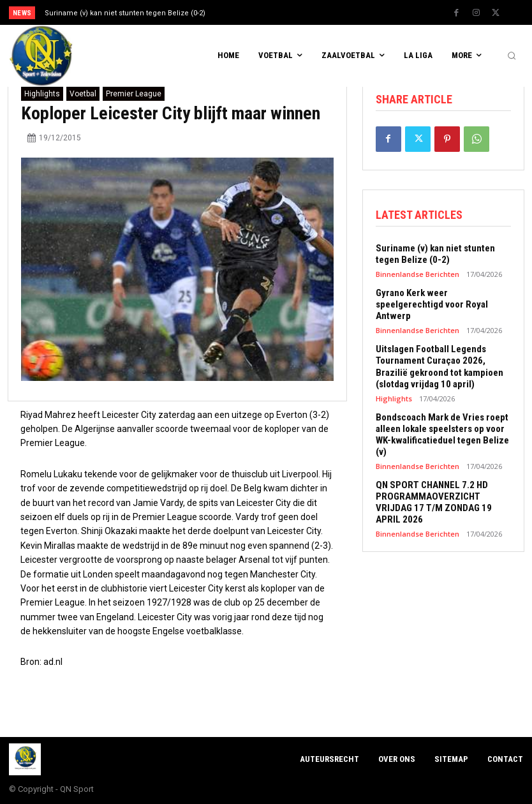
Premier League (134, 94)
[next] (294, 12)
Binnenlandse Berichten (417, 274)
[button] (512, 56)
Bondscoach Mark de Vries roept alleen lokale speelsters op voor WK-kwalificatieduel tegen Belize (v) (442, 434)
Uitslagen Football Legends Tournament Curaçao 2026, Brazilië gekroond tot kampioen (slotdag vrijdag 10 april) (440, 366)
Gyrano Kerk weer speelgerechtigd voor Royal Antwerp (432, 304)
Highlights (42, 94)
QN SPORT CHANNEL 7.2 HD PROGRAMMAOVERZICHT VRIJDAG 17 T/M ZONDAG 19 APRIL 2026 (434, 502)
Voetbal (83, 94)
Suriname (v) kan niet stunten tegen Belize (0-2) (125, 13)
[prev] (273, 12)
